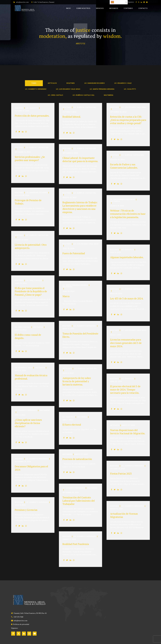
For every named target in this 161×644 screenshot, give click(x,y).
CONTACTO (143, 8)
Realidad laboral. (72, 117)
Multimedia (115, 201)
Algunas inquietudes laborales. (127, 257)
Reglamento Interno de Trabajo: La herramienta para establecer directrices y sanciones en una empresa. (80, 207)
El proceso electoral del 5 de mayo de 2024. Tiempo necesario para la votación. (125, 390)
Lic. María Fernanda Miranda (75, 285)
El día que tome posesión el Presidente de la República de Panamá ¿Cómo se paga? (31, 291)
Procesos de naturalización (77, 459)
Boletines (19, 108)
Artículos (67, 369)
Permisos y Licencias (26, 510)
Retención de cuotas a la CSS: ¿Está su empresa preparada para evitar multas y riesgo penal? (128, 120)
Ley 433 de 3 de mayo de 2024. (127, 298)
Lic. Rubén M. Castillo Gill (85, 107)
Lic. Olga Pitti (32, 108)
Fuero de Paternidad (74, 253)
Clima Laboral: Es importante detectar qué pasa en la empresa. (80, 160)
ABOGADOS (114, 8)
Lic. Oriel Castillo (34, 280)
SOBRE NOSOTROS (83, 8)
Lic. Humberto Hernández (85, 326)
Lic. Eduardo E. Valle (24, 368)
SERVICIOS (100, 8)
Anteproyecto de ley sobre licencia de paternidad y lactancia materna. (77, 381)
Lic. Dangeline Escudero (37, 193)
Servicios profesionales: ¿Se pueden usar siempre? (30, 159)
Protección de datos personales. (32, 116)
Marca (66, 296)
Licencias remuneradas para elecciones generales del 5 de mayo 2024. (126, 343)
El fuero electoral (72, 425)
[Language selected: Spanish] (119, 2)
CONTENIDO (128, 8)
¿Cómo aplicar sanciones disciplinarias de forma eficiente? (28, 423)
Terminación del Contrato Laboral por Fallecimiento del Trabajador (79, 501)
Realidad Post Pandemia (76, 544)
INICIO (68, 8)
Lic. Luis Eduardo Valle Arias (134, 107)
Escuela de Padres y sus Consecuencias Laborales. (124, 166)
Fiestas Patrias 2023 (121, 474)
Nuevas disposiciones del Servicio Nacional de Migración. (128, 432)
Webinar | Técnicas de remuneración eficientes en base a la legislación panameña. (128, 214)
